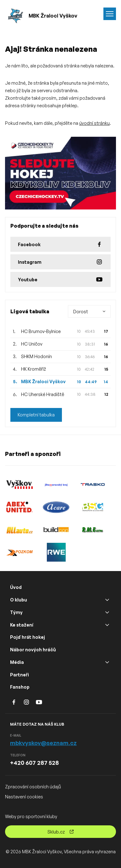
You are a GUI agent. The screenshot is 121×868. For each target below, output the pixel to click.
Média (17, 662)
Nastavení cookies (24, 797)
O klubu (19, 600)
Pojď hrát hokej (27, 637)
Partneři (19, 675)
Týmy (16, 612)
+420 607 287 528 (34, 763)
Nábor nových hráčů (33, 650)
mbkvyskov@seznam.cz (43, 743)
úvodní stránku (94, 123)
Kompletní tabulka (36, 415)
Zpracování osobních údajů (33, 787)
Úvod (16, 587)
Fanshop (20, 687)
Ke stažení (22, 625)
